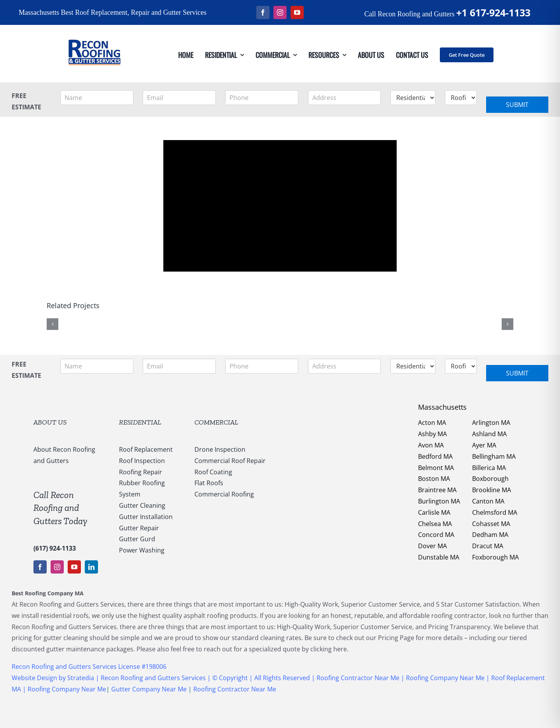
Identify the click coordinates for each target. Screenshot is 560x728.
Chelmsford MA (495, 512)
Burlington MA (439, 501)
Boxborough (490, 479)
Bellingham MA (494, 456)
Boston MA (434, 479)
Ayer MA (484, 445)
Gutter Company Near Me (149, 689)
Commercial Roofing (224, 494)
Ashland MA (489, 434)
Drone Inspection (220, 449)
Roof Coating (213, 472)
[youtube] (297, 12)
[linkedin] (91, 567)
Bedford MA (435, 456)
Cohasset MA (491, 524)
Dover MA (432, 546)
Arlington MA (491, 423)
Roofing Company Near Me (445, 678)
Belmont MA (436, 468)
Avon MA (431, 445)
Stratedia (81, 678)
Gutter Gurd (137, 539)
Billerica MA (489, 468)
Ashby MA (432, 434)
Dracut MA (488, 546)
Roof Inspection (142, 461)
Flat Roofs (209, 483)
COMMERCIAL (216, 422)
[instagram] (280, 12)
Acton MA (432, 423)
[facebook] (263, 12)
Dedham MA (490, 535)
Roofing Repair (141, 472)
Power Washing (142, 550)
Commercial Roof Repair (230, 461)
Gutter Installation (146, 517)
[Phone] (262, 98)
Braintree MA (437, 490)
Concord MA (436, 535)
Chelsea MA (435, 524)
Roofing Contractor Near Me (357, 678)
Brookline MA (492, 490)
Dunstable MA (439, 557)
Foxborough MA (495, 557)
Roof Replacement (146, 449)
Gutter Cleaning (142, 505)
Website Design (34, 678)
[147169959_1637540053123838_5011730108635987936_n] (94, 28)
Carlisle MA (434, 512)
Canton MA (488, 501)
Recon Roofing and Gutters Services (153, 678)
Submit (517, 105)
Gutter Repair (139, 528)
